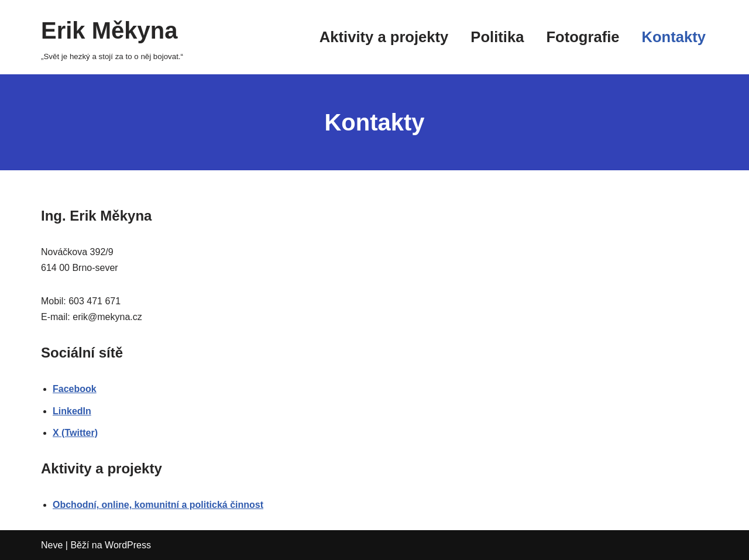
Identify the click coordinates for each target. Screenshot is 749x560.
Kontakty (674, 37)
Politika (497, 37)
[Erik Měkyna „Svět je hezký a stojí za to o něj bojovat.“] (112, 37)
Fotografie (583, 37)
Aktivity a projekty (384, 37)
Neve (52, 545)
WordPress (128, 545)
